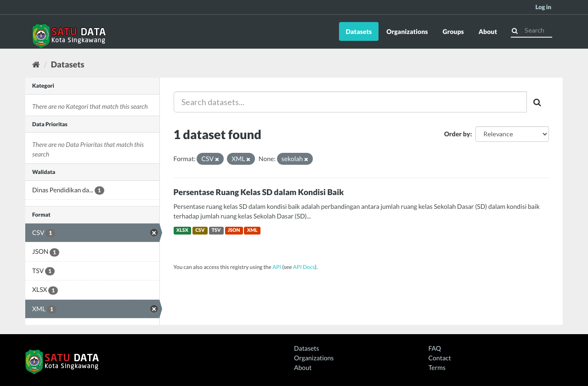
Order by (457, 134)
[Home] (36, 64)
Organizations (407, 31)
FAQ (435, 348)
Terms (437, 367)
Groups (453, 31)
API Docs (304, 267)
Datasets (359, 31)
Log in (543, 7)
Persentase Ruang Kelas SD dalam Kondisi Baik (259, 192)
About (488, 31)
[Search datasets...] (351, 102)
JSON (234, 230)
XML (252, 230)
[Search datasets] (531, 30)
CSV (200, 230)
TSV (216, 230)
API (277, 267)
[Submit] (515, 30)
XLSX (182, 230)
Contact (440, 358)
